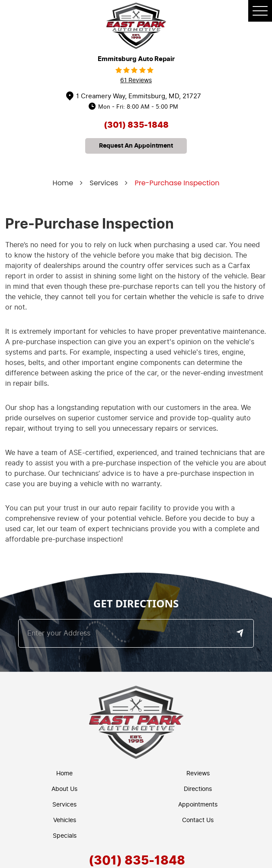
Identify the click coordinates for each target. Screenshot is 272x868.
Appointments (198, 805)
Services (104, 183)
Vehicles (65, 820)
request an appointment (136, 146)
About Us (64, 789)
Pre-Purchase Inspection (177, 183)
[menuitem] (67, 774)
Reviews (198, 773)
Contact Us (198, 820)
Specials (65, 836)
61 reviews (136, 81)
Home (63, 183)
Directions (198, 789)
